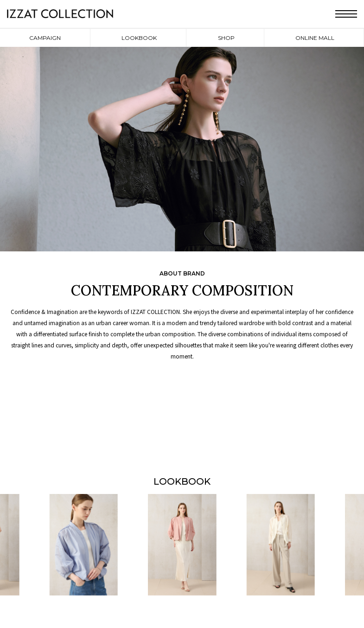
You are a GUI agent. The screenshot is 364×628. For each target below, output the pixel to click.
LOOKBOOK (139, 38)
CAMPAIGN (45, 38)
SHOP (226, 38)
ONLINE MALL (315, 38)
